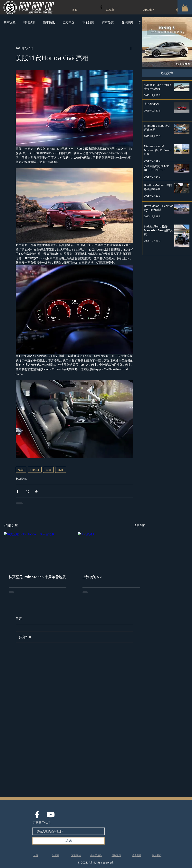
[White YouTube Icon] (51, 815)
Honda (35, 470)
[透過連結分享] (37, 491)
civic (61, 470)
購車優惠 (108, 22)
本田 (48, 470)
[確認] (68, 841)
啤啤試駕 (29, 22)
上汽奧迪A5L (92, 577)
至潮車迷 (69, 22)
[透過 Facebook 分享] (18, 491)
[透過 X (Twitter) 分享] (27, 491)
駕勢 (21, 470)
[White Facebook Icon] (37, 815)
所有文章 (10, 22)
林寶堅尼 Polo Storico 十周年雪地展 (37, 577)
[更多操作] (131, 48)
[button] (185, 8)
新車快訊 (49, 22)
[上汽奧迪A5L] (111, 551)
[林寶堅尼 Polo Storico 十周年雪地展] (38, 551)
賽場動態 (127, 22)
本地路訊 (88, 22)
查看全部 (139, 525)
